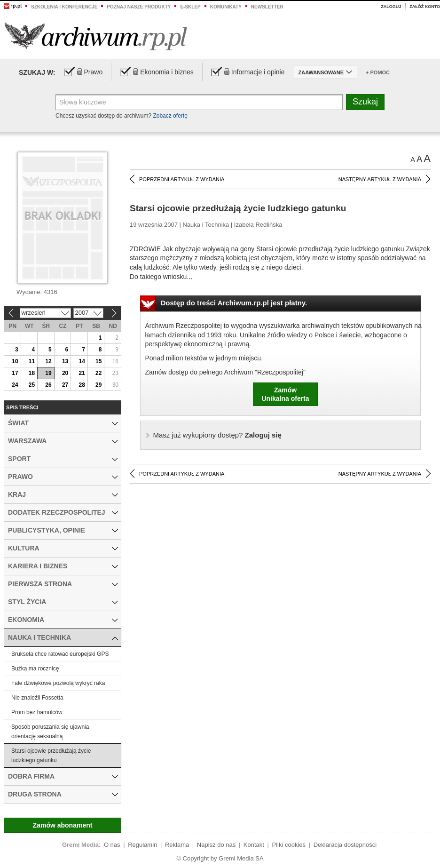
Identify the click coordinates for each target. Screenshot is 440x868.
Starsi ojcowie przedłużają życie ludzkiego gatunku (51, 756)
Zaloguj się (217, 435)
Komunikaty (226, 7)
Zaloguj (391, 7)
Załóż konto (425, 7)
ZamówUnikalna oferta (285, 394)
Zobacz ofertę (170, 116)
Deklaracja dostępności (345, 845)
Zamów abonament (63, 825)
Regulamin (142, 845)
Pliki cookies (289, 845)
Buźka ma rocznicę (35, 669)
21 (82, 373)
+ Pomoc (378, 72)
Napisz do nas (216, 845)
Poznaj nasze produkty (139, 7)
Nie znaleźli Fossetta (37, 698)
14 (82, 361)
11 (32, 361)
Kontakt (254, 845)
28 (82, 385)
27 (65, 385)
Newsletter (267, 7)
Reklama (177, 845)
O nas (112, 845)
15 (98, 361)
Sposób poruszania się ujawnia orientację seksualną (50, 732)
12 (48, 361)
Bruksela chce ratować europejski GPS (60, 654)
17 (15, 373)
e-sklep (190, 7)
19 (48, 373)
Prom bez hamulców (37, 712)
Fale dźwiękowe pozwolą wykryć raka (58, 683)
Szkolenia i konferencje (64, 7)
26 (48, 385)
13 (65, 361)
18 (32, 373)
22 (98, 373)
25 (32, 385)
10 (15, 361)
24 (15, 385)
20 (65, 373)
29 (98, 385)
